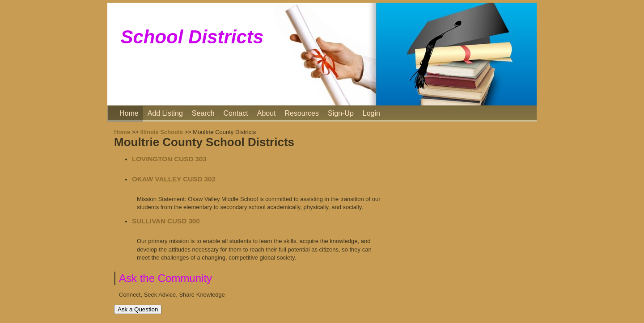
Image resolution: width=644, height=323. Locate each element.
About (267, 113)
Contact (236, 113)
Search (203, 113)
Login (371, 113)
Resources (302, 113)
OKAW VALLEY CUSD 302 (174, 179)
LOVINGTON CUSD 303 (169, 159)
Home (129, 113)
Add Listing (165, 113)
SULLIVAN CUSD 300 (166, 221)
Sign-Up (341, 113)
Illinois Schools (162, 132)
